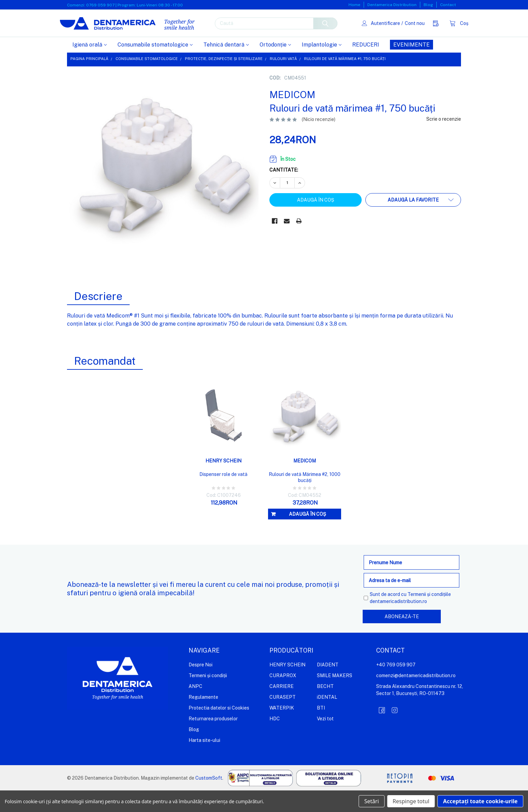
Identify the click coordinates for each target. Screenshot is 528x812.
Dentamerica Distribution (392, 5)
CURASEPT (283, 719)
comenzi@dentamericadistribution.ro (416, 697)
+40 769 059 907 (396, 686)
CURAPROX (283, 697)
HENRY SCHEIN (287, 686)
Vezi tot (325, 740)
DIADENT (328, 686)
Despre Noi (201, 686)
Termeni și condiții (208, 697)
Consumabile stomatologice (155, 66)
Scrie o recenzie (444, 141)
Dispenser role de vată (223, 496)
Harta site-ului (204, 762)
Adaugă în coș (307, 536)
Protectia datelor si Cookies (219, 729)
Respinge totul (411, 801)
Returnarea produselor (213, 740)
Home (354, 5)
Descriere (98, 318)
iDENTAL (327, 719)
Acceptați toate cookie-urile (480, 801)
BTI (321, 729)
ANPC (195, 708)
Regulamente (203, 719)
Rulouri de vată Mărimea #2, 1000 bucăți (305, 499)
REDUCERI (366, 66)
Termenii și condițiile (429, 616)
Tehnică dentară (226, 66)
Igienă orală (90, 66)
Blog (428, 5)
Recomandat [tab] (105, 382)
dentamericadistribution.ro (398, 623)
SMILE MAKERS (335, 697)
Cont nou (407, 34)
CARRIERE (282, 708)
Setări (372, 801)
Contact (448, 5)
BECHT (325, 708)
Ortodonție (275, 66)
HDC (275, 740)
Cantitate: (284, 191)
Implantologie (322, 66)
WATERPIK (282, 729)
